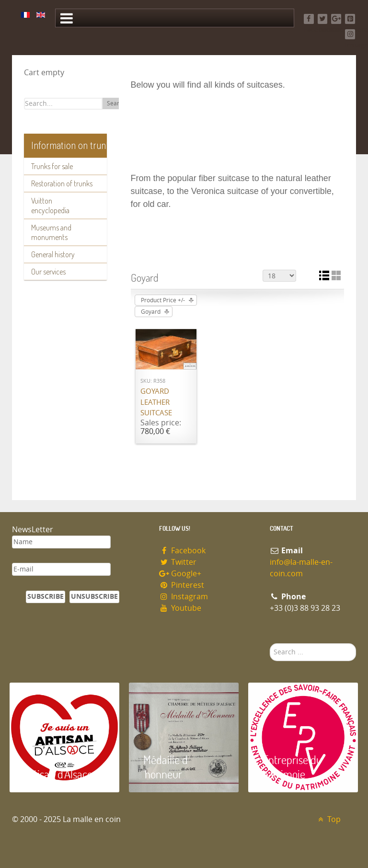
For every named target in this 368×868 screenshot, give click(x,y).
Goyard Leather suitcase (156, 402)
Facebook (182, 551)
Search (116, 103)
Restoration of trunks (62, 183)
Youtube (180, 608)
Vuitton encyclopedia (50, 206)
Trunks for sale (52, 166)
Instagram (184, 597)
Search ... (270, 644)
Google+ (180, 574)
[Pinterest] (350, 19)
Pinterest (182, 585)
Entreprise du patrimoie (292, 767)
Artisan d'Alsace (58, 774)
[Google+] (336, 19)
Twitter (178, 562)
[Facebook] (309, 19)
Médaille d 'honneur (166, 767)
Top (328, 819)
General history (53, 254)
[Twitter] (323, 19)
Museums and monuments (51, 232)
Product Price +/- (163, 300)
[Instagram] (350, 34)
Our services (48, 272)
